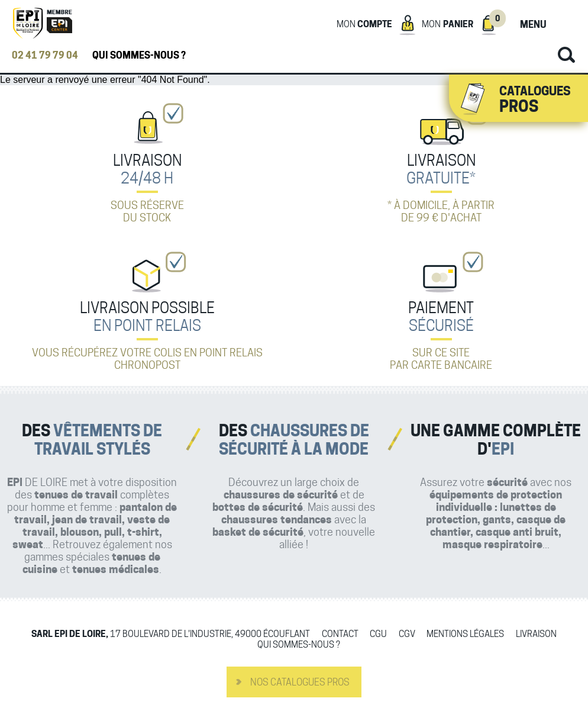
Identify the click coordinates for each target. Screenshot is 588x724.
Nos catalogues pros (300, 682)
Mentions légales (465, 634)
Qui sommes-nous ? (139, 55)
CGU (378, 634)
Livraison (536, 634)
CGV (407, 634)
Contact (340, 634)
